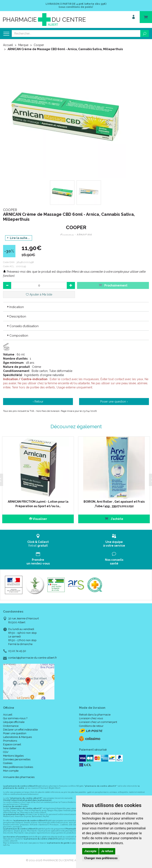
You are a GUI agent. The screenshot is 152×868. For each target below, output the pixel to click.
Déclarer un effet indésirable (20, 730)
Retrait (38, 541)
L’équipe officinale (14, 722)
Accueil (8, 45)
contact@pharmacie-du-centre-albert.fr (33, 658)
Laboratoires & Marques (17, 737)
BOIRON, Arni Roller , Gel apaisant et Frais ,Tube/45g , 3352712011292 (112, 504)
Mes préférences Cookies (18, 767)
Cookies (8, 763)
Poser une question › (114, 402)
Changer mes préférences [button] (101, 858)
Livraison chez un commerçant (98, 722)
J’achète (112, 519)
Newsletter (10, 748)
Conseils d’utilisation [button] (22, 326)
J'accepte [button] (90, 851)
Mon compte (11, 771)
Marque (23, 45)
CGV (6, 752)
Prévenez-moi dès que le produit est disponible (37, 272)
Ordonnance (11, 726)
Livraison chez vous (91, 718)
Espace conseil (12, 744)
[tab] (76, 307)
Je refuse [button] (107, 851)
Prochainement (113, 285)
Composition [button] (17, 336)
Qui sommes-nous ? (15, 718)
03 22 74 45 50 (17, 651)
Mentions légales (13, 756)
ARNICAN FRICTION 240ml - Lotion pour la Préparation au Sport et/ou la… (37, 504)
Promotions (10, 741)
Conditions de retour (91, 726)
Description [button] (16, 316)
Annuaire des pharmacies (19, 777)
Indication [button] (15, 307)
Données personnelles (17, 759)
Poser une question (15, 733)
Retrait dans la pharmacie (95, 715)
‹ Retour (38, 402)
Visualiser (37, 519)
